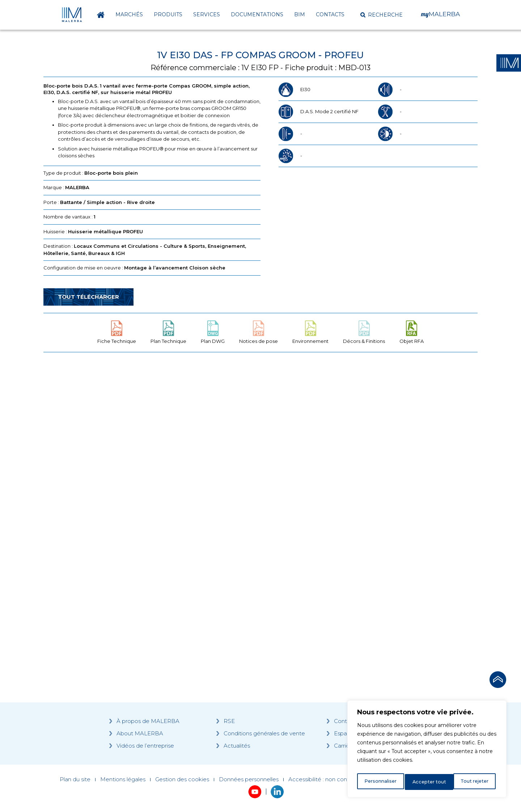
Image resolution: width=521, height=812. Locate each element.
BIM (300, 14)
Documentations (257, 14)
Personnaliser (381, 782)
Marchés (129, 14)
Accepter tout (474, 782)
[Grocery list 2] (363, 495)
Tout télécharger (88, 297)
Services (207, 14)
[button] (382, 15)
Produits (168, 14)
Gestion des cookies (182, 779)
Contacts (330, 14)
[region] (427, 751)
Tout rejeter (427, 782)
